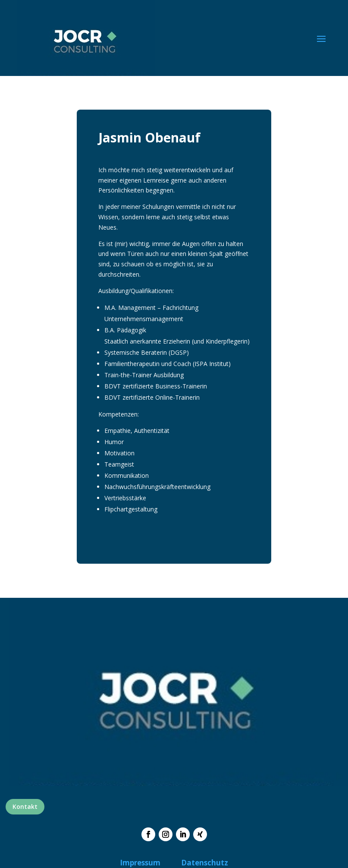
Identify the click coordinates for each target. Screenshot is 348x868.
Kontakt (25, 806)
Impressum (140, 863)
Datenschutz (205, 863)
